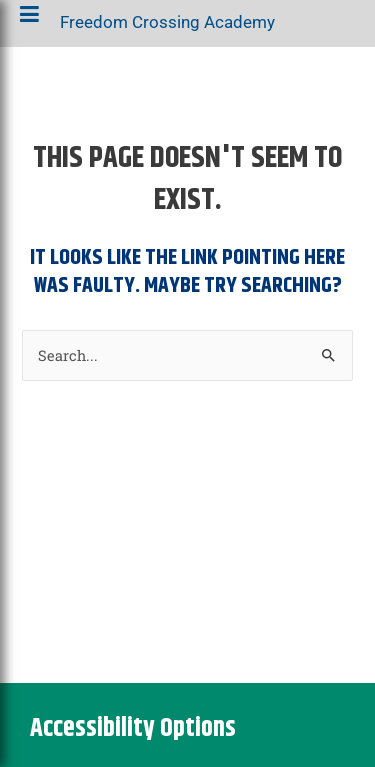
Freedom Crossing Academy (167, 27)
